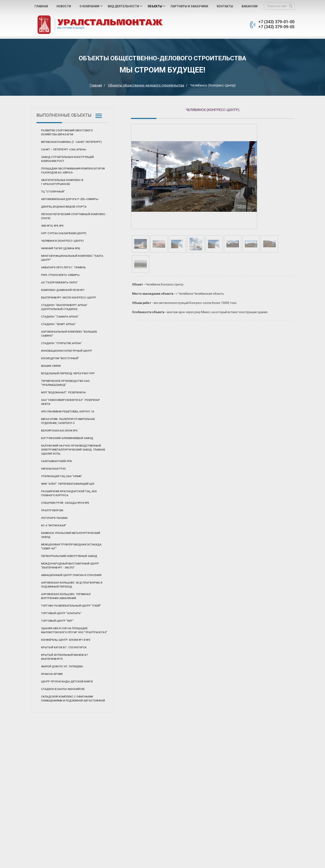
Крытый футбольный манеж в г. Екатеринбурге (65, 657)
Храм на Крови (52, 674)
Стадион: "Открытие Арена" (61, 343)
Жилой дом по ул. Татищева (62, 666)
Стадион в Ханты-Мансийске (63, 689)
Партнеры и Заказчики (189, 6)
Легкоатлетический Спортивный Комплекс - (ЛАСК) (74, 216)
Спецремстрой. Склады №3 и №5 (65, 503)
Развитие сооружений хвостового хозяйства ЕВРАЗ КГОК (67, 132)
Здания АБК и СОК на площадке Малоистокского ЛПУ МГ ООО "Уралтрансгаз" (74, 630)
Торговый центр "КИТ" (57, 621)
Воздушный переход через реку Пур (68, 373)
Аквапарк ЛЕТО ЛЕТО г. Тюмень (63, 267)
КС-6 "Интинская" (54, 525)
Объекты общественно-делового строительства (146, 85)
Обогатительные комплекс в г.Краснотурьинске (62, 182)
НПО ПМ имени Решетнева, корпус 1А (68, 411)
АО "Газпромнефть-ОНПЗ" (59, 282)
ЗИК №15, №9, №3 (52, 226)
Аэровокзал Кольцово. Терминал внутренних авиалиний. (66, 596)
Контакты (225, 6)
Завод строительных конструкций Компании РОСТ (67, 159)
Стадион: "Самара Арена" (60, 317)
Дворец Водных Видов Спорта (64, 207)
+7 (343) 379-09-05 (276, 27)
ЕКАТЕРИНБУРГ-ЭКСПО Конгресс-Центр (69, 298)
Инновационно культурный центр (67, 351)
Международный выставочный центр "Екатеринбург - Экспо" (70, 566)
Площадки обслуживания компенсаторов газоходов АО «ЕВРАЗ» (73, 170)
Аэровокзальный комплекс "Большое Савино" (69, 334)
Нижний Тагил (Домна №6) (61, 248)
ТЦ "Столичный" (53, 192)
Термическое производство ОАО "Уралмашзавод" (65, 383)
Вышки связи (51, 366)
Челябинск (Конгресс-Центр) (62, 241)
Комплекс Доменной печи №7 (63, 290)
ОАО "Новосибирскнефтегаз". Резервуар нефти (70, 402)
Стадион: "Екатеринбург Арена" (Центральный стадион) (64, 307)
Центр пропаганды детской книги (67, 681)
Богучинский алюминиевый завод (67, 438)
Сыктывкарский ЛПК (56, 461)
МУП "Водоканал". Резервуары (63, 392)
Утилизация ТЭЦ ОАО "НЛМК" (62, 476)
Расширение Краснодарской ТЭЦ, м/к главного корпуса (69, 493)
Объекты (155, 6)
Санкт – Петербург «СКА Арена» (64, 149)
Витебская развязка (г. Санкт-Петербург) (71, 142)
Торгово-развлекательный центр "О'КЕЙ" (71, 606)
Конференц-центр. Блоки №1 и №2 (66, 640)
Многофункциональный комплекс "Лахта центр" (72, 258)
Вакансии (250, 6)
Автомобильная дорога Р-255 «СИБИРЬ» (70, 199)
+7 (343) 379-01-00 (276, 22)
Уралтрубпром (52, 510)
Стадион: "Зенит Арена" (58, 324)
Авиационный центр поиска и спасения (71, 575)
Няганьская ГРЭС (54, 469)
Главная (41, 6)
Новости (64, 6)
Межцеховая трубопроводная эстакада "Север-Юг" (71, 546)
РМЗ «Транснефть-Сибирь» (61, 275)
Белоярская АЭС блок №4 (59, 431)
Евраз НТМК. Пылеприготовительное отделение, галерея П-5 (68, 421)
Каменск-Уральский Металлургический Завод (71, 535)
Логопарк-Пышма (54, 518)
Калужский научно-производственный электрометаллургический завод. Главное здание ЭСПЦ (73, 450)
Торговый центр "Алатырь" (61, 613)
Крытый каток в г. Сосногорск (64, 647)
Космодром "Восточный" (60, 358)
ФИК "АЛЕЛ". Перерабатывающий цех (68, 484)
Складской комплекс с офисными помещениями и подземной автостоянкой (73, 699)
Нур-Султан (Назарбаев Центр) (64, 233)
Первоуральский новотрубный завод (69, 556)
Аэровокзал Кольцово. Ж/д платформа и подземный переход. (72, 585)
